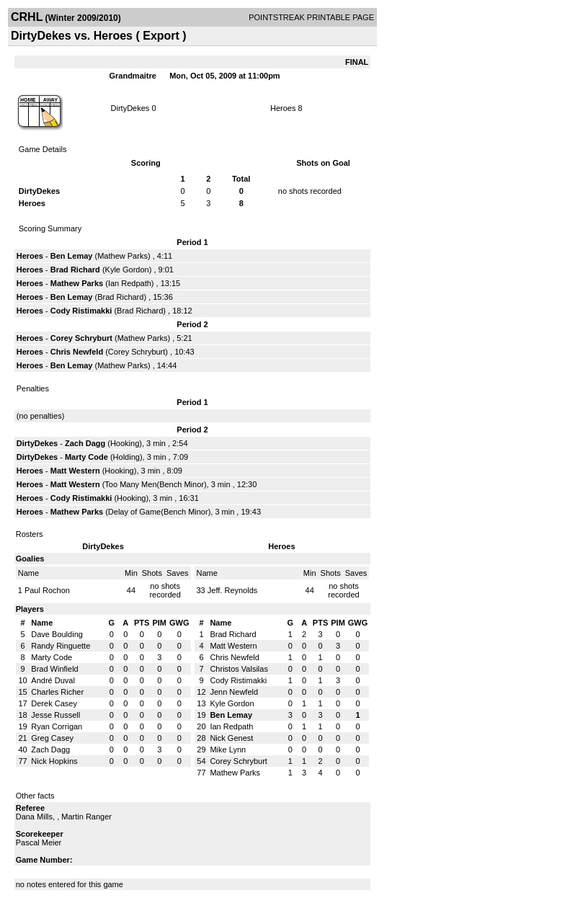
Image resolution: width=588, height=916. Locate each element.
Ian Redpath (130, 283)
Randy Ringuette (61, 646)
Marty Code (86, 457)
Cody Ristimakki (81, 311)
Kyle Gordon (127, 270)
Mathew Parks (122, 256)
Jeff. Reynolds (233, 590)
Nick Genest (231, 738)
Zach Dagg (85, 443)
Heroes (283, 108)
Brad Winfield (54, 669)
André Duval (53, 680)
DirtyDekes (130, 108)
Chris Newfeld (77, 352)
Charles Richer (57, 692)
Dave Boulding (57, 634)
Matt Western (75, 471)
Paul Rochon (47, 590)
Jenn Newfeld (234, 692)
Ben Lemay (72, 256)
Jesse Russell (55, 715)
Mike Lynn (228, 750)
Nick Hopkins (54, 761)
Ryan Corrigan (57, 726)
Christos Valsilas (239, 669)
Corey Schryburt (81, 338)
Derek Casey (54, 703)
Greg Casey (52, 738)
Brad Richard (75, 270)
